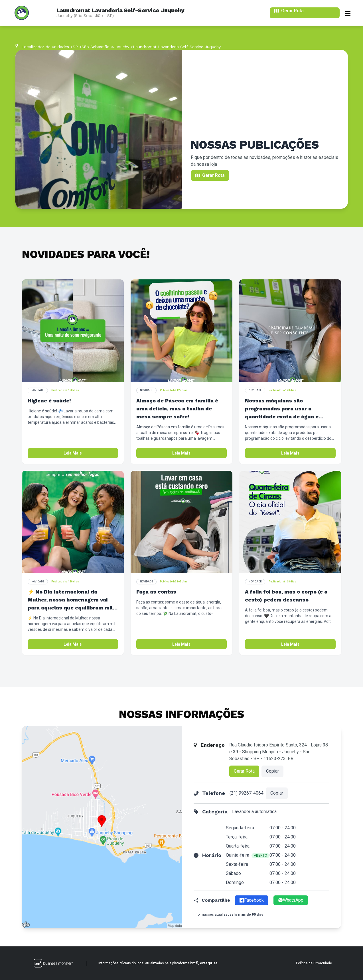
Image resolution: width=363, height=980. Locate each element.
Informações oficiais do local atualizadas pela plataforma (158, 963)
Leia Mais (73, 453)
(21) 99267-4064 (247, 793)
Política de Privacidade (314, 963)
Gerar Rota (244, 771)
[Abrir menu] (348, 13)
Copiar (272, 771)
